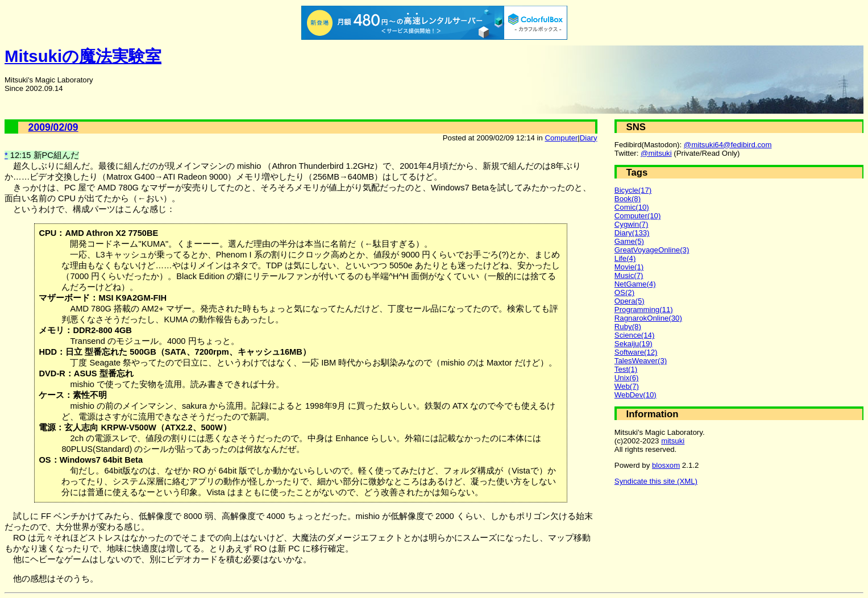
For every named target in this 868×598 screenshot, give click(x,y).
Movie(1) (629, 267)
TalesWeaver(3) (641, 361)
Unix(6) (627, 378)
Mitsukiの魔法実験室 (83, 56)
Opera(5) (630, 301)
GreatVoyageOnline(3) (652, 250)
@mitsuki (656, 153)
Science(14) (635, 335)
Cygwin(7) (632, 224)
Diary (589, 138)
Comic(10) (632, 207)
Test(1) (626, 369)
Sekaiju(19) (634, 344)
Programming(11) (644, 310)
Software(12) (636, 352)
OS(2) (624, 292)
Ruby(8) (628, 327)
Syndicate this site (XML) (656, 481)
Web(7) (627, 386)
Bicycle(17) (633, 190)
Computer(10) (638, 216)
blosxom (666, 465)
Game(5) (629, 241)
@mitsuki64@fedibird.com (728, 145)
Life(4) (625, 258)
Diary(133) (632, 233)
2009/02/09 (53, 127)
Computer (561, 138)
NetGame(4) (635, 284)
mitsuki (673, 441)
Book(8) (628, 199)
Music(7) (629, 275)
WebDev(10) (636, 395)
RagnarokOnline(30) (648, 318)
